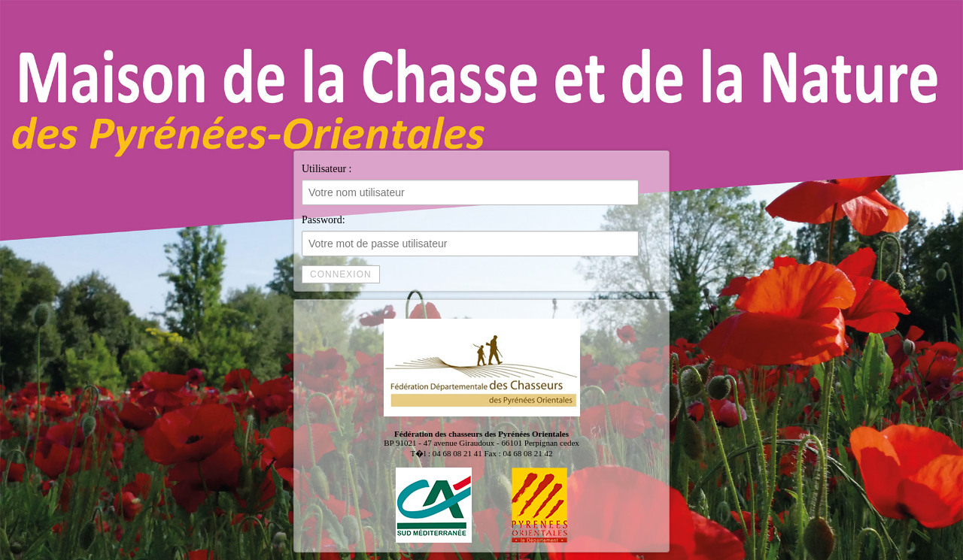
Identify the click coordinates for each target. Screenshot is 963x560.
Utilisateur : (470, 184)
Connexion (341, 274)
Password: (470, 235)
